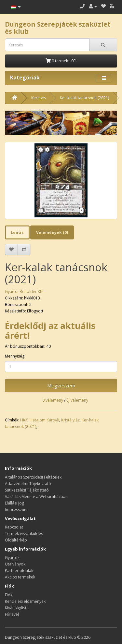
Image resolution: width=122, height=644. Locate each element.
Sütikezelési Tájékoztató (27, 490)
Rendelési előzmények (25, 601)
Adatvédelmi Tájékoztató (28, 484)
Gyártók (12, 558)
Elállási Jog (14, 503)
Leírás (17, 232)
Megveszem (61, 385)
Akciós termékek (20, 577)
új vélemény (77, 400)
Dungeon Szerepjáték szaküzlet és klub (58, 28)
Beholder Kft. (32, 292)
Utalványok (15, 564)
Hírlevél (12, 614)
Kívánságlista (17, 608)
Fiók (9, 595)
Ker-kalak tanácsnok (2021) (84, 98)
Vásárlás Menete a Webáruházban (36, 497)
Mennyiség (15, 356)
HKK (24, 420)
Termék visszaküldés (24, 534)
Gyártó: (12, 292)
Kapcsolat (14, 527)
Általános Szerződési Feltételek (33, 477)
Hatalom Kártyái (44, 420)
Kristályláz (70, 420)
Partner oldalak (19, 571)
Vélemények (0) (52, 232)
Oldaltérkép (16, 540)
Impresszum (16, 510)
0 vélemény (53, 400)
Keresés (39, 98)
